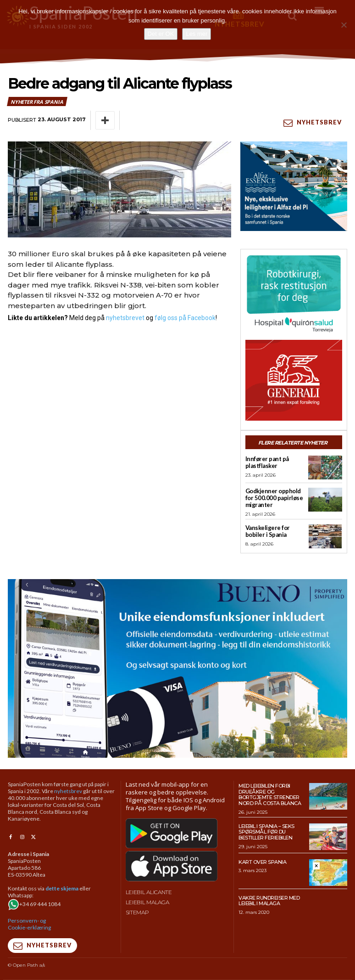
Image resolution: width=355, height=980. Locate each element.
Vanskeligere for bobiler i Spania (268, 531)
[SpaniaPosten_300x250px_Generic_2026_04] (294, 380)
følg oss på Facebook (185, 318)
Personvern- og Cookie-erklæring (29, 924)
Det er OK (161, 34)
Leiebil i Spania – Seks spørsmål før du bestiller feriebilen (266, 832)
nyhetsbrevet (125, 318)
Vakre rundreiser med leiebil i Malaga (269, 901)
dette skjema (62, 888)
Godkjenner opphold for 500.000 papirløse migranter (274, 498)
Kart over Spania (262, 862)
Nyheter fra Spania (37, 101)
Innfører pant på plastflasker (267, 462)
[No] (344, 25)
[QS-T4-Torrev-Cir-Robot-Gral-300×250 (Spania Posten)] (294, 294)
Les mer (197, 34)
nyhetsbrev (68, 791)
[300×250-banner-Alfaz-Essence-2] (294, 186)
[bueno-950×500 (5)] (177, 668)
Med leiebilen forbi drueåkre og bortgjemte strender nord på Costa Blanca (270, 794)
